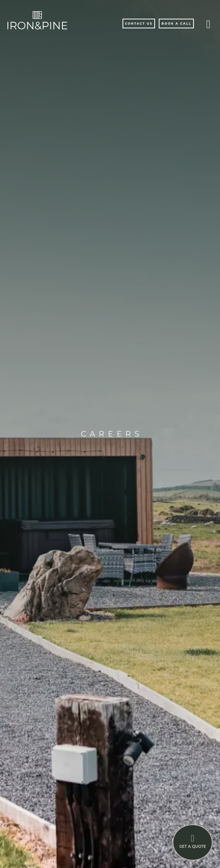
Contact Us (139, 24)
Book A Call (176, 24)
